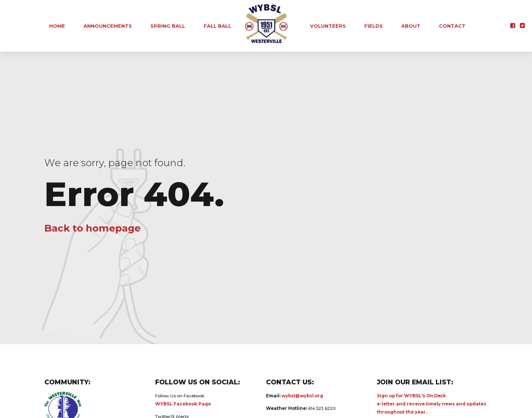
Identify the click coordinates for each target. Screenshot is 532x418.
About (411, 26)
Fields (374, 26)
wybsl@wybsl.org (302, 396)
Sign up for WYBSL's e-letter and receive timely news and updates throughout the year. (432, 404)
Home (57, 26)
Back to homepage (93, 228)
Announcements (108, 26)
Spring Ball (168, 26)
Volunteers (328, 26)
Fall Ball (217, 26)
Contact (452, 26)
